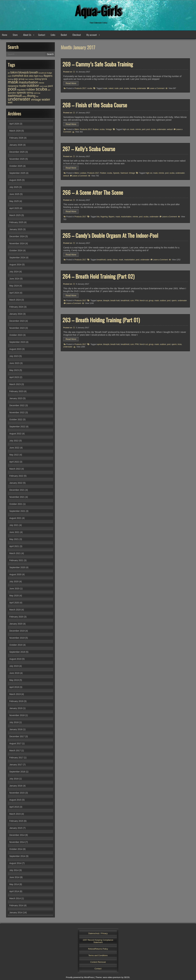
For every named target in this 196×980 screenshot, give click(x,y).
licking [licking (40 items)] (38, 79)
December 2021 (17, 490)
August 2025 (15, 180)
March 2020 (15, 610)
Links (53, 35)
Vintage (109, 129)
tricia (180, 344)
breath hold (115, 301)
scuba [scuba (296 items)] (41, 89)
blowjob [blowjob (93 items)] (24, 72)
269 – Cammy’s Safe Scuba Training (98, 64)
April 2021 (14, 546)
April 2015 (14, 807)
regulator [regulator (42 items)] (21, 90)
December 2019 (17, 631)
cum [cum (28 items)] (10, 76)
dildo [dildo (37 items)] (31, 76)
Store (15, 35)
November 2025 (17, 159)
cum (132, 301)
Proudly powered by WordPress (80, 977)
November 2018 (17, 715)
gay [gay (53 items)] (16, 79)
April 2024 (14, 293)
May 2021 (14, 539)
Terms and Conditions (98, 955)
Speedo (116, 173)
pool (121, 88)
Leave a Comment (157, 88)
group (151, 301)
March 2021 (15, 553)
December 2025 (17, 152)
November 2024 (17, 243)
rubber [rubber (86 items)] (31, 89)
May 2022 (14, 455)
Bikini (77, 129)
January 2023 (16, 398)
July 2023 (14, 356)
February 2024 (16, 307)
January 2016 (16, 786)
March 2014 (15, 898)
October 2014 (16, 849)
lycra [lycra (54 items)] (44, 79)
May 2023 (14, 370)
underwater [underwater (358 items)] (19, 99)
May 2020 (14, 596)
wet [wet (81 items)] (10, 102)
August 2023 (15, 349)
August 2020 (15, 574)
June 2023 (14, 363)
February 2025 (16, 222)
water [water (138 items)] (46, 99)
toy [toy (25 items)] (37, 96)
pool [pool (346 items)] (12, 89)
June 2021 (14, 532)
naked (111, 88)
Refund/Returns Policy (98, 949)
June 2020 (14, 589)
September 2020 (17, 567)
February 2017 (16, 758)
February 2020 (16, 617)
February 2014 (16, 905)
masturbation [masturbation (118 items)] (28, 82)
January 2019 (16, 708)
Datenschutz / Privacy (98, 933)
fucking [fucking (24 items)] (11, 79)
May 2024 (14, 286)
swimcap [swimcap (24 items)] (37, 93)
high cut (126, 129)
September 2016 (17, 772)
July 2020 (14, 581)
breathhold (101, 260)
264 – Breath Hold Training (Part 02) (98, 276)
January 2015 (16, 828)
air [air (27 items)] (9, 73)
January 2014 (16, 912)
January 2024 (16, 314)
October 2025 (16, 166)
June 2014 (14, 877)
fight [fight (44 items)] (36, 76)
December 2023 (17, 321)
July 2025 (14, 187)
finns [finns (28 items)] (41, 76)
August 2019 (15, 659)
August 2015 (15, 800)
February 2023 (16, 391)
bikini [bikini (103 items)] (14, 72)
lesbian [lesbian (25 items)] (31, 79)
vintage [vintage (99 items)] (36, 99)
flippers (112, 217)
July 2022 (14, 441)
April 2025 (14, 208)
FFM (137, 301)
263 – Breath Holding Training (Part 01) (101, 320)
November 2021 (17, 497)
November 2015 (17, 793)
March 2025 (15, 215)
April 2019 (14, 687)
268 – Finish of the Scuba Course (95, 105)
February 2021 (16, 560)
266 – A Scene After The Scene (93, 192)
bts (98, 217)
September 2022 (17, 427)
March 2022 (15, 469)
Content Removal (98, 962)
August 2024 (15, 265)
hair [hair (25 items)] (27, 79)
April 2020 (14, 603)
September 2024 (17, 258)
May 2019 (14, 680)
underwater (142, 88)
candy (109, 260)
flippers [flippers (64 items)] (48, 76)
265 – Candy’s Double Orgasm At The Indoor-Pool (110, 235)
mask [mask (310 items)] (13, 82)
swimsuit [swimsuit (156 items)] (15, 96)
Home (5, 35)
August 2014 (15, 863)
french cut (144, 301)
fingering (104, 217)
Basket (64, 35)
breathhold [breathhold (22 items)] (43, 73)
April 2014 (14, 891)
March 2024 (15, 300)
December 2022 (17, 405)
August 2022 (15, 434)
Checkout (77, 35)
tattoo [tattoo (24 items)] (24, 96)
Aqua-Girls (98, 11)
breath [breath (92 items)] (34, 72)
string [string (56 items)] (30, 93)
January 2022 (16, 483)
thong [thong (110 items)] (31, 96)
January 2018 (16, 729)
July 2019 (14, 666)
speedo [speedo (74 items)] (21, 93)
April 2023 (14, 377)
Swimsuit (124, 173)
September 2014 (17, 856)
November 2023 (17, 328)
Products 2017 (80, 88)
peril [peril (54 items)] (50, 86)
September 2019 (17, 652)
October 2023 (16, 335)
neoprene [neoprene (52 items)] (13, 86)
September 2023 (17, 342)
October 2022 (16, 419)
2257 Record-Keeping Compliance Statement (98, 941)
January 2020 (16, 624)
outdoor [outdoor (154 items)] (33, 86)
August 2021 (15, 518)
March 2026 (15, 131)
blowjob (106, 301)
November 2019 (17, 638)
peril (144, 129)
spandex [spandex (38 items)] (12, 93)
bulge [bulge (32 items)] (49, 73)
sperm (174, 301)
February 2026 (16, 138)
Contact (42, 35)
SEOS (127, 977)
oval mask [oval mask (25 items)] (43, 86)
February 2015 (16, 821)
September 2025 (17, 173)
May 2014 (14, 884)
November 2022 (17, 412)
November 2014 (17, 842)
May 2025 (14, 201)
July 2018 (14, 722)
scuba (90, 88)
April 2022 (14, 462)
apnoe (100, 301)
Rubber (96, 129)
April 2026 (14, 124)
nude (116, 88)
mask (105, 88)
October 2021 (16, 504)
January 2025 (16, 229)
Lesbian (83, 173)
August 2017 (15, 743)
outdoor (163, 301)
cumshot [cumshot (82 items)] (18, 76)
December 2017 (17, 736)
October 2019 (16, 645)
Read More (71, 83)
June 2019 (14, 673)
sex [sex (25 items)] (49, 90)
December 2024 (17, 236)
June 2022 (14, 448)
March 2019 (15, 694)
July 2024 (14, 272)
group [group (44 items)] (22, 79)
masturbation (126, 217)
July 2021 (14, 525)
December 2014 (17, 835)
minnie (138, 129)
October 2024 (16, 250)
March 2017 (15, 751)
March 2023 (15, 384)
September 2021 (17, 511)
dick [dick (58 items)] (26, 76)
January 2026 (16, 145)
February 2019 (16, 701)
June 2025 (14, 194)
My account (92, 35)
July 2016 (14, 779)
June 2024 (14, 279)
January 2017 (16, 765)
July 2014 (14, 870)
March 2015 (15, 814)
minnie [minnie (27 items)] (41, 83)
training (133, 88)
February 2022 (16, 476)
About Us (27, 35)
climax (115, 260)
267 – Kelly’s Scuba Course (89, 149)
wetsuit (170, 129)
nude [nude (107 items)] (23, 86)
